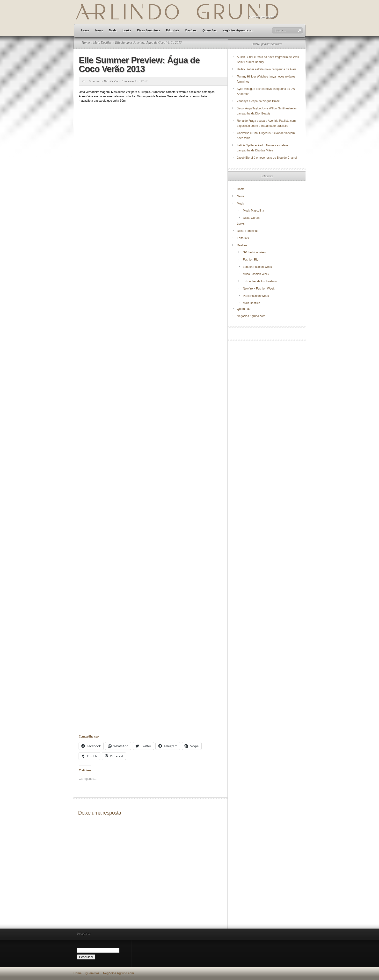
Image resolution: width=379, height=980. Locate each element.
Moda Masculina (253, 211)
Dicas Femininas (149, 30)
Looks (127, 30)
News (99, 30)
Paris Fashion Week (256, 296)
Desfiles (191, 30)
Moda (113, 30)
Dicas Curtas (251, 218)
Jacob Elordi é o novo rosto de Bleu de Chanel (267, 158)
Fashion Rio (251, 260)
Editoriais (173, 30)
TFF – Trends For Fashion (260, 281)
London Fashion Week (257, 267)
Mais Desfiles (102, 43)
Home (85, 30)
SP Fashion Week (255, 252)
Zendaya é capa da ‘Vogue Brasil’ (259, 101)
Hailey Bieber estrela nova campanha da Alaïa (267, 69)
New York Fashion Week (259, 289)
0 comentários (130, 81)
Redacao (94, 81)
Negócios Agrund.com (238, 30)
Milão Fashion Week (256, 274)
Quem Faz (209, 30)
